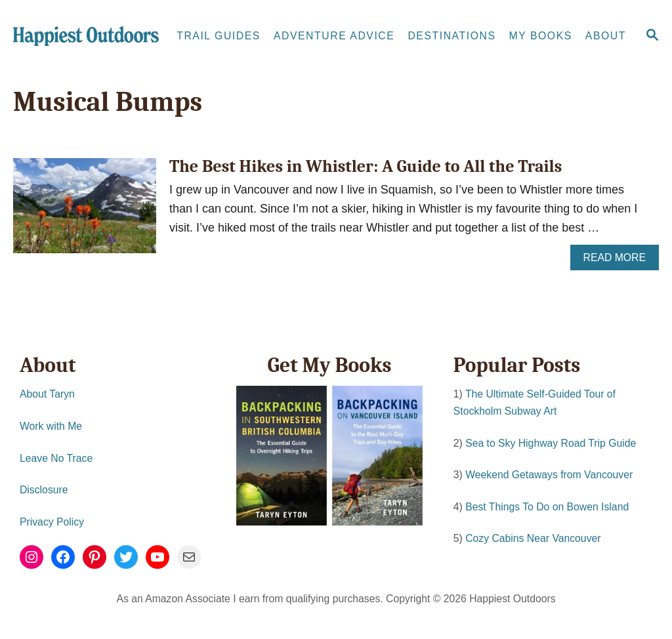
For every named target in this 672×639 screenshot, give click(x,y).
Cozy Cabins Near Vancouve (531, 538)
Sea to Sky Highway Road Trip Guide (551, 443)
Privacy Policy (52, 522)
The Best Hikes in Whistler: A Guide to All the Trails (366, 167)
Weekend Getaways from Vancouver (549, 475)
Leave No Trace (56, 458)
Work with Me (51, 426)
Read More (619, 261)
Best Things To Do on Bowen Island (547, 507)
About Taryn (47, 394)
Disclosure (44, 490)
